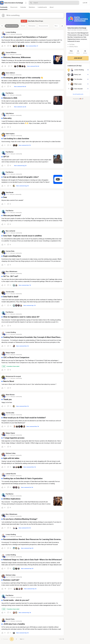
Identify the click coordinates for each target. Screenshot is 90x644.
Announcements (43, 26)
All (2, 26)
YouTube (72, 44)
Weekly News (74, 47)
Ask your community (12, 26)
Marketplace (32, 26)
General (23, 26)
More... (57, 26)
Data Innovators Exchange (77, 28)
